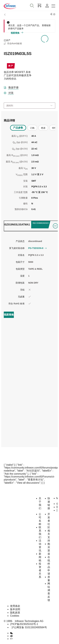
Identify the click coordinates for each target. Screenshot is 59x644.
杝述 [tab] (43, 128)
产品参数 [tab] (18, 128)
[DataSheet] (12, 87)
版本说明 (15, 609)
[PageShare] (51, 14)
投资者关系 (40, 570)
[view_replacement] (9, 315)
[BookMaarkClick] (54, 14)
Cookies (15, 616)
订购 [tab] (32, 128)
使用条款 (15, 606)
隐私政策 (15, 613)
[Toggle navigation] (53, 6)
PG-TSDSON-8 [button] (37, 248)
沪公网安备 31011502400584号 (28, 627)
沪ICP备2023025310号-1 (24, 624)
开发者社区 (49, 521)
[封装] (10, 92)
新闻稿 (40, 557)
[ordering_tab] (31, 226)
